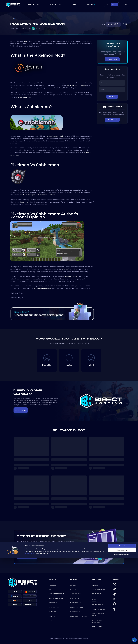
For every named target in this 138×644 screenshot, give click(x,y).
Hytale (73, 590)
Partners (53, 612)
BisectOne (53, 603)
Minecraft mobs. (71, 276)
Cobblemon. (25, 202)
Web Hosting (75, 603)
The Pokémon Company (76, 85)
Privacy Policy (98, 605)
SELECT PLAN (21, 410)
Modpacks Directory (79, 616)
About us (53, 585)
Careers (52, 616)
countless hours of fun (43, 288)
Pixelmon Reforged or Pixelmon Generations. (38, 195)
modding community (56, 136)
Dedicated (75, 598)
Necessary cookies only (122, 640)
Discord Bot (75, 612)
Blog (12, 18)
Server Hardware (56, 598)
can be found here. (24, 97)
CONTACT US (96, 594)
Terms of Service (99, 609)
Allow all (122, 632)
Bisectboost (54, 607)
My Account (97, 585)
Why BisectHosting (56, 594)
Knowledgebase (98, 590)
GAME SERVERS (34, 4)
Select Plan (112, 59)
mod (25, 41)
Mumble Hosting (77, 607)
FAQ (50, 590)
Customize (122, 636)
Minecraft (74, 585)
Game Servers (76, 594)
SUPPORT (90, 4)
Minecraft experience (70, 269)
